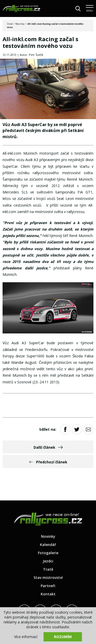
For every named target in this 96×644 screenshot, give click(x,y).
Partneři (48, 586)
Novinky (20, 24)
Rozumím (63, 637)
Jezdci (48, 561)
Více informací (26, 637)
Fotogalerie (48, 553)
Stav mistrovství (48, 577)
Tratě (48, 569)
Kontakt (48, 594)
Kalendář (48, 545)
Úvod (10, 24)
